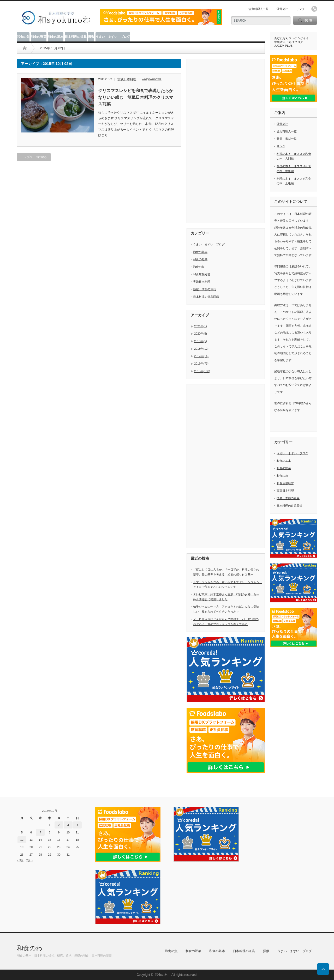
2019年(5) (201, 341)
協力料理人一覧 (258, 9)
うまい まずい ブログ (113, 37)
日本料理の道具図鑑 (206, 297)
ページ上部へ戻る (323, 969)
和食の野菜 (39, 37)
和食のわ (33, 948)
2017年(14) (201, 356)
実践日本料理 (127, 79)
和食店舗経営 (202, 274)
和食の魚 (23, 37)
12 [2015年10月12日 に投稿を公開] (22, 840)
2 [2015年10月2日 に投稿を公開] (59, 825)
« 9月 (20, 860)
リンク (300, 9)
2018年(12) (201, 349)
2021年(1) (201, 326)
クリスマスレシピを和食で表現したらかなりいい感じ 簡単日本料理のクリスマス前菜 (136, 97)
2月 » (29, 860)
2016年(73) (201, 364)
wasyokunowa (151, 79)
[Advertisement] (230, 141)
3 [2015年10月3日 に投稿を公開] (68, 825)
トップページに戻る (34, 157)
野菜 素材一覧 (287, 139)
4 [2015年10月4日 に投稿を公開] (77, 825)
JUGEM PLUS (283, 46)
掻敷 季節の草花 (205, 289)
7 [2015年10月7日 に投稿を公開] (40, 832)
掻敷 (91, 37)
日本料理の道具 (76, 37)
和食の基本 (56, 37)
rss (314, 9)
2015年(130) (202, 371)
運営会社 (282, 9)
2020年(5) (201, 334)
